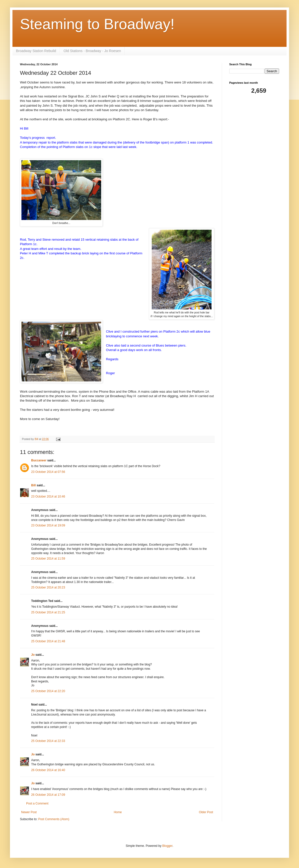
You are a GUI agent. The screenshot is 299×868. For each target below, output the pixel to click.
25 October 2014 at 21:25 (48, 612)
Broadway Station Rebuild (36, 51)
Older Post (206, 812)
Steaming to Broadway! (97, 24)
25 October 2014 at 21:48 (48, 641)
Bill (34, 485)
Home (118, 812)
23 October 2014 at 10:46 (48, 497)
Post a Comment (37, 803)
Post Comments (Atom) (54, 819)
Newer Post (29, 812)
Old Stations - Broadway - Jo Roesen (92, 51)
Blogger (167, 846)
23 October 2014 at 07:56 (48, 472)
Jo (33, 655)
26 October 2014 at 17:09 (48, 795)
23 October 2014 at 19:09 (48, 525)
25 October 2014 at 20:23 (48, 587)
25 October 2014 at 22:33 (48, 741)
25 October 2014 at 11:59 (48, 559)
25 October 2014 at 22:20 (48, 691)
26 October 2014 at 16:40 (48, 770)
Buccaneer (39, 460)
